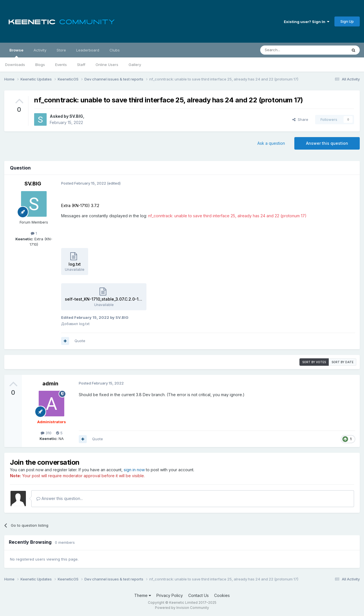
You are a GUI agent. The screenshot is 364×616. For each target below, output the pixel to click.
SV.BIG (76, 116)
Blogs (40, 65)
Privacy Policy (170, 595)
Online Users (107, 65)
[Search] (289, 50)
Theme (143, 595)
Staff (81, 65)
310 (46, 433)
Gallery (135, 65)
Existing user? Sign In (307, 22)
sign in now (134, 470)
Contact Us (198, 595)
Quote (80, 341)
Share (300, 119)
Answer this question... (60, 498)
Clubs (115, 50)
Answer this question (327, 143)
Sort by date (343, 362)
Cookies (222, 595)
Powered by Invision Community (182, 608)
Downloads (15, 65)
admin (50, 384)
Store (61, 50)
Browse (16, 53)
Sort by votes (314, 362)
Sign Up (347, 21)
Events (61, 65)
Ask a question (271, 143)
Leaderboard (88, 50)
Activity (40, 50)
